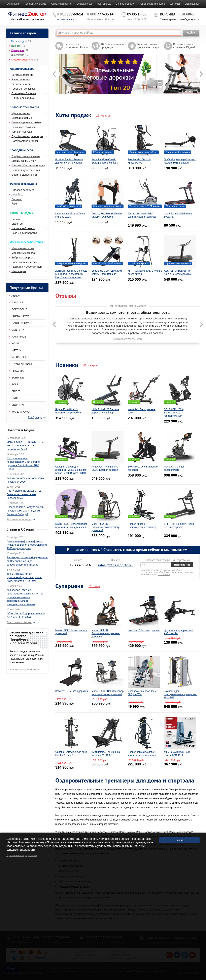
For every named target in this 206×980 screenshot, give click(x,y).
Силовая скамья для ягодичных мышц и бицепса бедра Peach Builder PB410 (71, 470)
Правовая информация (22, 855)
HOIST (15, 343)
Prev (54, 80)
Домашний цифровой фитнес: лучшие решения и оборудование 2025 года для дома (27, 545)
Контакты (175, 4)
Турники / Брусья (22, 132)
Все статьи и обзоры (19, 622)
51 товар (94, 586)
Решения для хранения (26, 170)
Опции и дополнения (24, 175)
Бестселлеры (84, 4)
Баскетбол (18, 224)
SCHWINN (18, 378)
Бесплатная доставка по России (77, 46)
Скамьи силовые (22, 118)
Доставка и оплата (36, 4)
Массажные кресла (23, 253)
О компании (13, 4)
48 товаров (91, 365)
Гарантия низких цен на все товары (148, 46)
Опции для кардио (23, 98)
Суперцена (18, 50)
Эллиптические (21, 79)
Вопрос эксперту (125, 4)
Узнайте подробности (23, 669)
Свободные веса (21, 150)
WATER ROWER (21, 412)
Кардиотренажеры (22, 69)
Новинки (16, 46)
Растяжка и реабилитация (27, 267)
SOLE (15, 384)
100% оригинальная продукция (113, 46)
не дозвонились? (66, 19)
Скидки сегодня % (22, 60)
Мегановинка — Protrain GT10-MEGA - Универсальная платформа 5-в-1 (25, 446)
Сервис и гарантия (62, 4)
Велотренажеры (21, 84)
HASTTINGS (19, 337)
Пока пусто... (186, 14)
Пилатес (17, 199)
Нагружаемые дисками (25, 141)
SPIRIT (16, 391)
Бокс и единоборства (24, 233)
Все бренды (35, 417)
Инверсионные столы (24, 262)
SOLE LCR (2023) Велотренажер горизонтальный (174, 413)
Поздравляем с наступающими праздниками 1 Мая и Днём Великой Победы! (25, 511)
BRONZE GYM (20, 316)
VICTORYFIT (19, 405)
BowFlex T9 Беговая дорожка (72, 691)
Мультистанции (21, 113)
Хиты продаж (19, 41)
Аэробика (17, 195)
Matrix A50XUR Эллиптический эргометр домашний (106, 527)
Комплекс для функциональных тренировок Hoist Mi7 (180, 694)
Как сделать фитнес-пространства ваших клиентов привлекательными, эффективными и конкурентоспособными (25, 597)
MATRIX (16, 350)
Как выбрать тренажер (152, 4)
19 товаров (103, 116)
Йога (14, 204)
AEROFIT (17, 296)
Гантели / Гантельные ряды (28, 165)
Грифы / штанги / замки (26, 156)
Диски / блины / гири (24, 161)
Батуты (16, 219)
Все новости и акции (19, 519)
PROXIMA (18, 371)
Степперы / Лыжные (24, 93)
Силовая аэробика (23, 190)
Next (198, 80)
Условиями (164, 574)
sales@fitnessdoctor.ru (115, 565)
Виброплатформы (22, 257)
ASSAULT (17, 302)
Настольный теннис (23, 228)
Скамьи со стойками (24, 127)
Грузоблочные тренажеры (27, 136)
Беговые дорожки (22, 75)
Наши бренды (104, 4)
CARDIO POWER (22, 323)
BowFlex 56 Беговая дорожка (144, 630)
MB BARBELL (20, 357)
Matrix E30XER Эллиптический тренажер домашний (106, 633)
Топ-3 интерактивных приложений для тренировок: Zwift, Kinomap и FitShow (24, 577)
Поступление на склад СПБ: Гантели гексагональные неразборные (24, 494)
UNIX (15, 398)
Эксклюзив (18, 55)
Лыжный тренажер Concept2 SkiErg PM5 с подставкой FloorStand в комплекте (71, 274)
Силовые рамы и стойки (26, 122)
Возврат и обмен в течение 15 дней (184, 46)
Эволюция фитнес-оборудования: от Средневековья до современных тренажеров (27, 561)
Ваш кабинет (192, 4)
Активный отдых (21, 213)
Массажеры (19, 271)
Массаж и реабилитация (26, 242)
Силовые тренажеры (24, 107)
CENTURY (18, 330)
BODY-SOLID (19, 309)
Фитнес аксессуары (23, 184)
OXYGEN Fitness (22, 364)
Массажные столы (23, 248)
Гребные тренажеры (24, 89)
